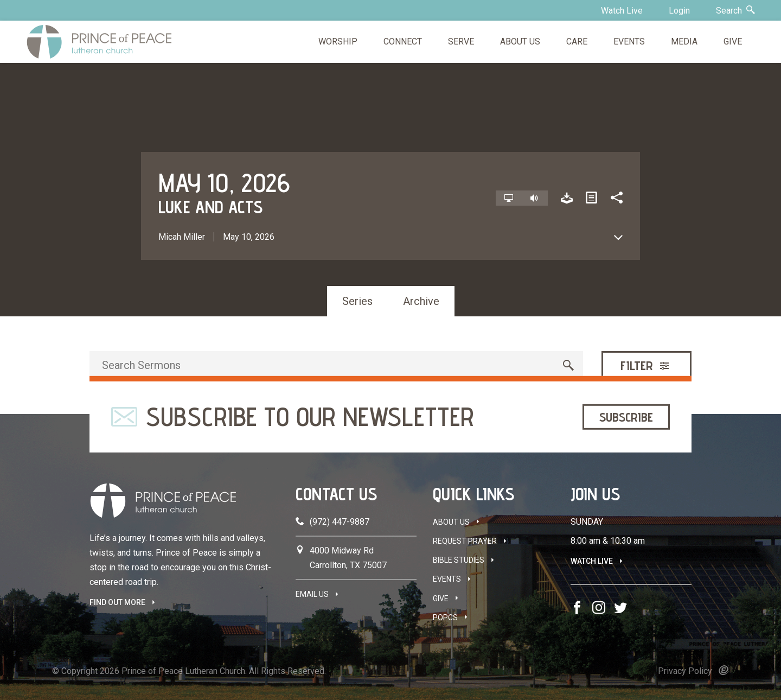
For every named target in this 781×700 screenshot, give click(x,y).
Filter (646, 365)
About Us (451, 522)
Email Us (312, 594)
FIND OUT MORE (117, 602)
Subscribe (626, 416)
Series (357, 301)
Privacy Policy (685, 671)
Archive (421, 301)
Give (441, 599)
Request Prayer (465, 541)
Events (447, 579)
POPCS (445, 618)
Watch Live (622, 11)
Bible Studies (459, 560)
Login (679, 11)
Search (735, 11)
